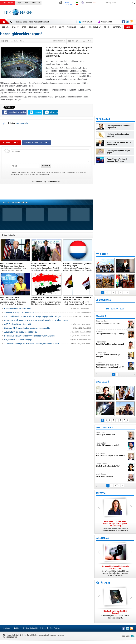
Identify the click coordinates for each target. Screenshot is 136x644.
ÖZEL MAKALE (102, 538)
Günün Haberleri (7, 3)
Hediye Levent (111, 465)
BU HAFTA (115, 309)
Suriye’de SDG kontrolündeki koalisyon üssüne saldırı (27, 328)
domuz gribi (24, 123)
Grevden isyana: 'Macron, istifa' (18, 309)
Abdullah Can (111, 365)
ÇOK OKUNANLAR (104, 300)
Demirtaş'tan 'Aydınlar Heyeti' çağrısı (119, 152)
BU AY (122, 309)
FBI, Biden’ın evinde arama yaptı (18, 340)
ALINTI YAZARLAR (104, 428)
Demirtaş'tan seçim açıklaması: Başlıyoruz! (119, 127)
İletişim (17, 628)
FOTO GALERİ (102, 254)
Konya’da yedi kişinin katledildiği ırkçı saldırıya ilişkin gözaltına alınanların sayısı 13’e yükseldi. (115, 571)
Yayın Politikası (55, 628)
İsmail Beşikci (111, 475)
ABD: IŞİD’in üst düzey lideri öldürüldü (21, 332)
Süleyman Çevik (111, 322)
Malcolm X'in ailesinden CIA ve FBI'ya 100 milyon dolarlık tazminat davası (36, 320)
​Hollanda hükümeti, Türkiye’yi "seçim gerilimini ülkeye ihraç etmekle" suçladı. (78, 267)
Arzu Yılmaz (111, 455)
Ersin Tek (111, 333)
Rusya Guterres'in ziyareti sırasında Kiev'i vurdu (117, 160)
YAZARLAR (101, 316)
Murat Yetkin (111, 434)
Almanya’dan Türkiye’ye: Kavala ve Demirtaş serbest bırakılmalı (32, 344)
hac (17, 123)
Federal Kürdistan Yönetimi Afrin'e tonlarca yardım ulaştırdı (30, 336)
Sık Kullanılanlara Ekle (31, 628)
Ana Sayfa (7, 628)
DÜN (108, 309)
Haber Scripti (126, 636)
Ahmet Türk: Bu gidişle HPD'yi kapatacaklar (119, 143)
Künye (19, 3)
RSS (44, 628)
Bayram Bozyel (111, 355)
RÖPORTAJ (101, 493)
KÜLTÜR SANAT (103, 583)
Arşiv (27, 3)
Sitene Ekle (36, 3)
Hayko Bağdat (111, 444)
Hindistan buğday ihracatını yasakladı (118, 135)
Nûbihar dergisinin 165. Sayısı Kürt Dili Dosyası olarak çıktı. (115, 614)
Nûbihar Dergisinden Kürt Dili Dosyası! (32, 22)
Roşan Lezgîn (111, 343)
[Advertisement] (46, 135)
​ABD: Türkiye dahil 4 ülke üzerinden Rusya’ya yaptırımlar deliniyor (33, 316)
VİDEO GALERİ (102, 382)
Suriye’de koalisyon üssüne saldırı (19, 313)
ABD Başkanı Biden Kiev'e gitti (17, 324)
